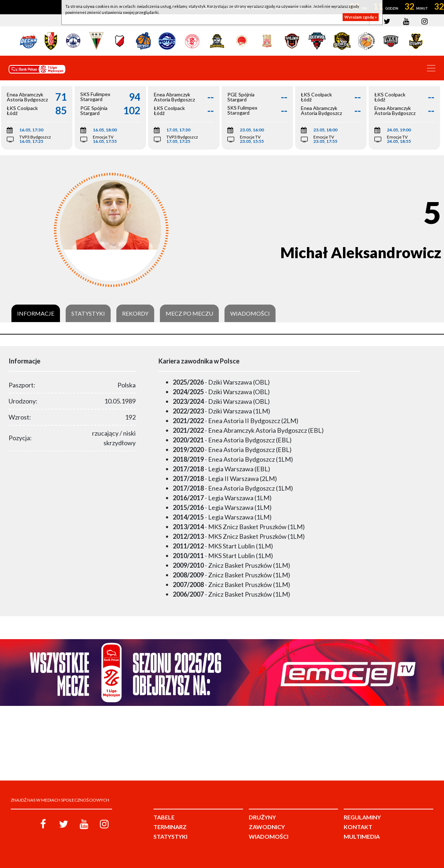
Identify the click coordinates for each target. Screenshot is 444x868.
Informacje (36, 313)
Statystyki (88, 313)
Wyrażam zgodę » (361, 17)
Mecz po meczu (189, 313)
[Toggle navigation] (431, 68)
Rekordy (135, 313)
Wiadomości (250, 313)
